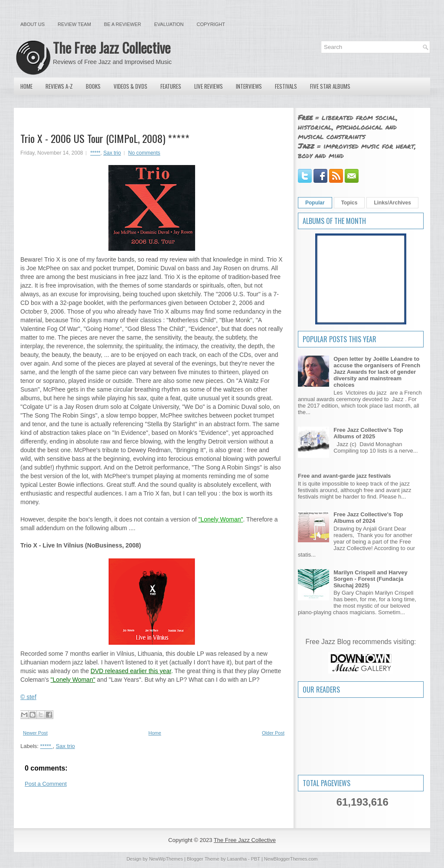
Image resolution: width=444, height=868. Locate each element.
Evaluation (169, 24)
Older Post (273, 733)
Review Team (74, 24)
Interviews (249, 86)
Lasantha (237, 859)
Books (93, 86)
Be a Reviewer (123, 24)
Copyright (211, 24)
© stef (28, 697)
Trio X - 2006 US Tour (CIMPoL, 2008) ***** (105, 138)
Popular (315, 203)
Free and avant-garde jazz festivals (344, 476)
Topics (349, 203)
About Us (33, 24)
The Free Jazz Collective (112, 47)
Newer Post (35, 733)
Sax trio (112, 153)
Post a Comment (46, 784)
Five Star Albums (330, 86)
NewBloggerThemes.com (291, 859)
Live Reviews (209, 86)
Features (171, 86)
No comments (144, 153)
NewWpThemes (166, 859)
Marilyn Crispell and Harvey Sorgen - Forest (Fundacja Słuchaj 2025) (371, 579)
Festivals (286, 86)
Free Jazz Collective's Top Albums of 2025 (368, 433)
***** (95, 153)
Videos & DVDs (131, 86)
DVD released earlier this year (131, 671)
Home (26, 86)
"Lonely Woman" (220, 519)
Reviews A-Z (59, 86)
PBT (256, 859)
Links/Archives (392, 203)
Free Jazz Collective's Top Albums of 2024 (368, 518)
